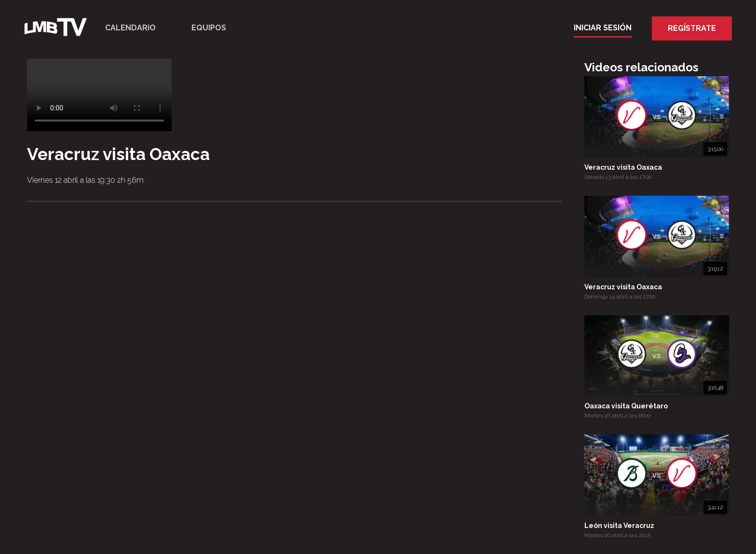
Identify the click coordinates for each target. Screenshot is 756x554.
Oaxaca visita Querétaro (626, 406)
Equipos (209, 28)
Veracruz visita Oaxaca (623, 167)
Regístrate (692, 28)
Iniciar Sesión (603, 28)
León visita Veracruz (619, 526)
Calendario (130, 28)
